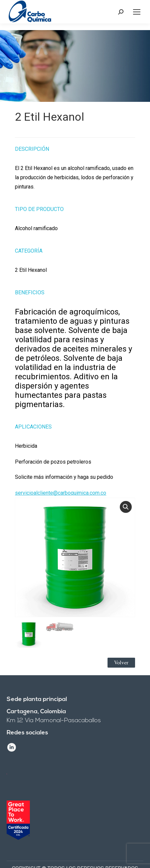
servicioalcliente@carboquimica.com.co (61, 493)
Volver (121, 663)
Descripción (32, 149)
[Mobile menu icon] (137, 12)
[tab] (75, 145)
